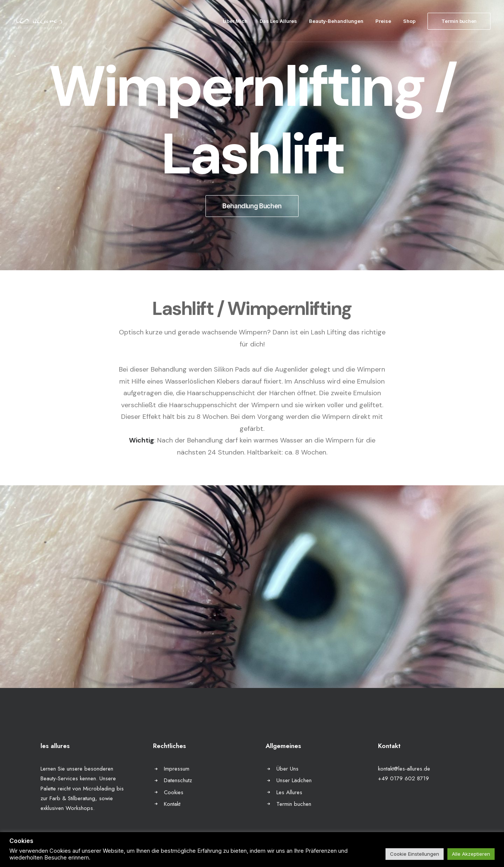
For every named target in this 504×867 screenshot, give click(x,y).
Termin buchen (294, 804)
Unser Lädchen (294, 780)
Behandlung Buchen (252, 206)
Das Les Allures (278, 21)
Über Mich (235, 21)
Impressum (177, 769)
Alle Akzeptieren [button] (471, 854)
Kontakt (172, 804)
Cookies (174, 792)
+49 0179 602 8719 (403, 778)
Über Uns (287, 769)
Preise (383, 21)
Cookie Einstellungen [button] (415, 854)
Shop (409, 21)
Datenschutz (178, 780)
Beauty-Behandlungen (336, 21)
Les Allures (289, 792)
